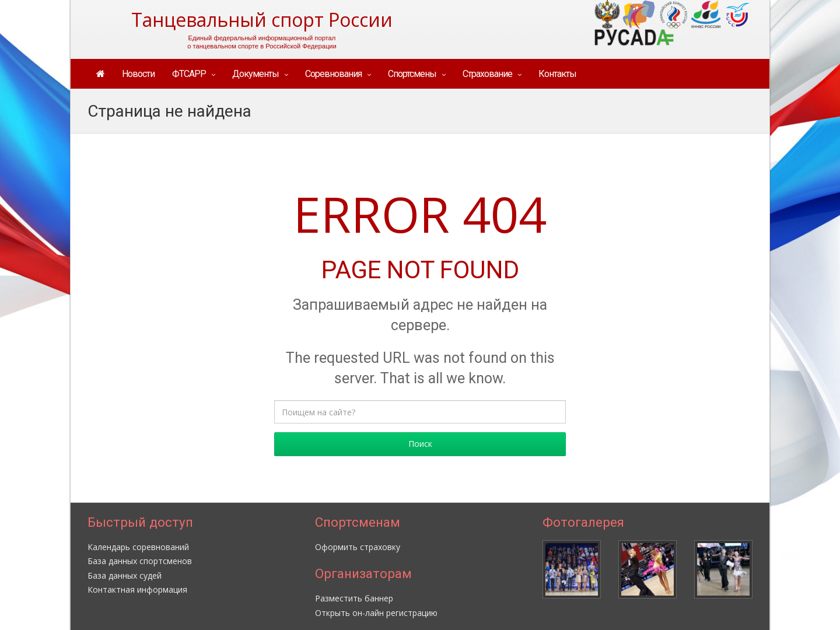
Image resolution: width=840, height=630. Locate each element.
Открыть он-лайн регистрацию (376, 613)
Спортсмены (412, 74)
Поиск (420, 444)
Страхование (487, 74)
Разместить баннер (354, 598)
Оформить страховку (358, 547)
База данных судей (125, 575)
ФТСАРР (189, 74)
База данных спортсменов (140, 561)
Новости (138, 74)
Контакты (557, 74)
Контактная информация (137, 589)
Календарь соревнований (138, 547)
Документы (256, 74)
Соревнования (333, 74)
